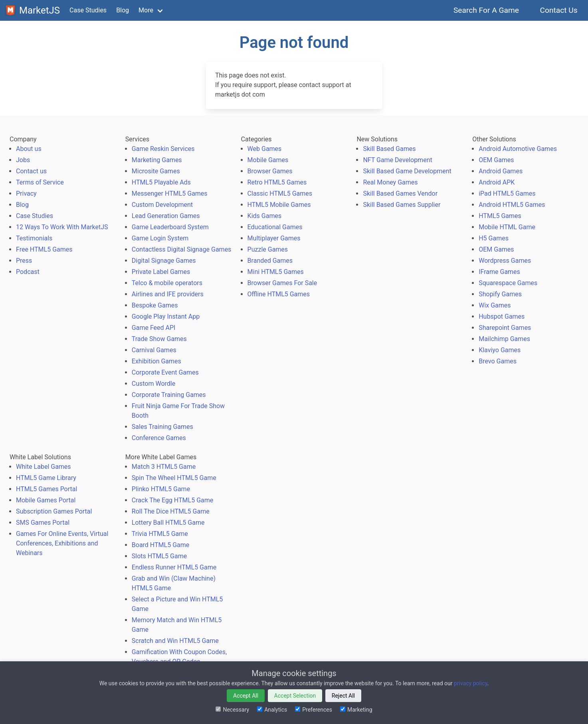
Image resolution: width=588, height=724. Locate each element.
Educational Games (275, 227)
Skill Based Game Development (407, 171)
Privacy (26, 193)
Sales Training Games (162, 427)
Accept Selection (295, 696)
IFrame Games (499, 272)
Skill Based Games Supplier (402, 205)
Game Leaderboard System (170, 227)
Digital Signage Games (164, 261)
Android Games (501, 171)
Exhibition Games (156, 361)
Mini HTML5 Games (276, 272)
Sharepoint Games (505, 328)
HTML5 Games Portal (47, 489)
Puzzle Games (268, 249)
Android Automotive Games (518, 149)
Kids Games (265, 216)
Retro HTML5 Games (277, 182)
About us (29, 149)
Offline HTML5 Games (279, 294)
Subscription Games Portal (54, 511)
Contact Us (559, 10)
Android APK (497, 182)
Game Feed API (154, 328)
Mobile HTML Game (507, 227)
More (146, 10)
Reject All (343, 696)
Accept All (246, 696)
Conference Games (159, 438)
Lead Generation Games (166, 216)
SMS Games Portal (43, 523)
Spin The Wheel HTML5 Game (174, 478)
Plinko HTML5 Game (161, 489)
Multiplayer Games (274, 238)
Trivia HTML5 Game (160, 534)
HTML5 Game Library (46, 478)
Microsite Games (156, 171)
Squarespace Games (508, 283)
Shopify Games (500, 294)
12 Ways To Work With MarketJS (62, 227)
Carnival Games (154, 350)
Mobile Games (268, 160)
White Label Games (44, 467)
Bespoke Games (155, 305)
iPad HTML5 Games (507, 193)
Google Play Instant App (166, 316)
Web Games (265, 149)
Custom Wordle (153, 384)
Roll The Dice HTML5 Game (171, 511)
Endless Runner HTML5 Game (174, 567)
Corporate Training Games (169, 395)
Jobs (23, 160)
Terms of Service (40, 182)
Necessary (232, 710)
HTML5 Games (500, 216)
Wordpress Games (505, 261)
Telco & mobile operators (167, 283)
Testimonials (34, 238)
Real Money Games (390, 182)
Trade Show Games (159, 339)
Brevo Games (498, 361)
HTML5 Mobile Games (279, 205)
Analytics (272, 710)
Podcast (28, 272)
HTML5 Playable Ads (161, 182)
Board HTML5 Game (160, 545)
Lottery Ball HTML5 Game (168, 523)
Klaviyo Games (500, 350)
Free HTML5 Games (44, 249)
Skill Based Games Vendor (400, 193)
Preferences (314, 710)
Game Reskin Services (163, 149)
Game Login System (160, 238)
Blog (123, 10)
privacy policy (471, 683)
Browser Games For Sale (282, 283)
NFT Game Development (397, 160)
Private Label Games (161, 272)
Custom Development (162, 205)
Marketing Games (157, 160)
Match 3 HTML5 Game (164, 467)
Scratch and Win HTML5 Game (175, 641)
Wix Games (495, 305)
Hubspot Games (502, 316)
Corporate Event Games (165, 372)
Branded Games (270, 261)
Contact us (31, 171)
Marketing (356, 710)
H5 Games (494, 238)
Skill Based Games (389, 149)
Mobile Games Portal (46, 500)
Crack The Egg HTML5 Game (172, 500)
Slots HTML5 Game (159, 556)
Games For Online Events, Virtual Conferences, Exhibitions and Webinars (62, 543)
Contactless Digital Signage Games (182, 249)
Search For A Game (486, 10)
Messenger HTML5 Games (170, 193)
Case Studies (88, 10)
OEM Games (496, 160)
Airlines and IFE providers (168, 294)
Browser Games (270, 171)
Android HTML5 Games (512, 205)
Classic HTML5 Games (280, 193)
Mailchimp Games (504, 339)
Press (24, 261)
